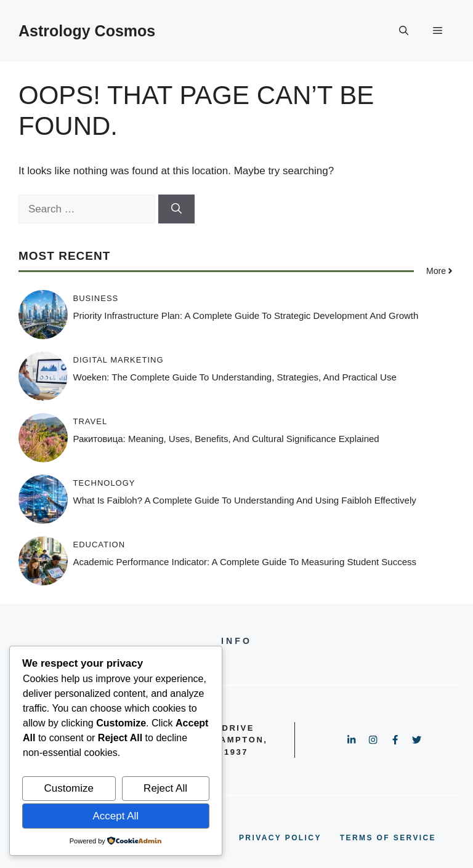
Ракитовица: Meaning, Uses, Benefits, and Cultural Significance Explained (226, 439)
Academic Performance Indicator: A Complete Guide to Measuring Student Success (245, 562)
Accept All (115, 816)
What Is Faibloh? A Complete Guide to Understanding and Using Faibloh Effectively (245, 500)
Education (99, 545)
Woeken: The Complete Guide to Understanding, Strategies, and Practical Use (235, 377)
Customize (69, 788)
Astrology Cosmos (87, 31)
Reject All (165, 788)
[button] (404, 31)
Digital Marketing (119, 360)
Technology (104, 483)
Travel (91, 421)
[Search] (176, 209)
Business (96, 298)
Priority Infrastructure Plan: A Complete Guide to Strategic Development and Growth (246, 315)
